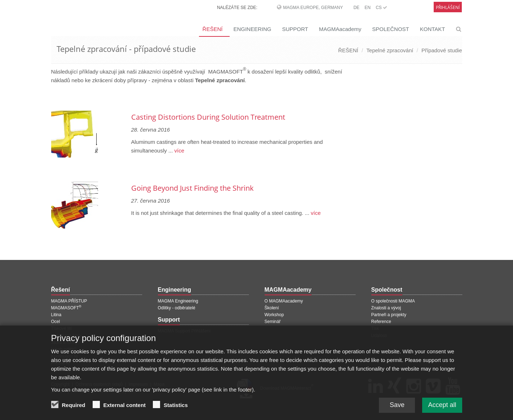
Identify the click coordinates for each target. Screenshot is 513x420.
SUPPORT (295, 29)
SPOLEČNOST (391, 29)
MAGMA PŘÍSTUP (69, 301)
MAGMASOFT (66, 308)
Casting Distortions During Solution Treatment (208, 117)
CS (381, 8)
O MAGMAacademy (284, 301)
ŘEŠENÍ (213, 29)
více (178, 151)
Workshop (274, 315)
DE (356, 8)
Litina (56, 315)
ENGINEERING (252, 29)
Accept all (442, 408)
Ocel (56, 322)
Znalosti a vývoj (386, 308)
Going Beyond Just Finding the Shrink (193, 188)
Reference (381, 322)
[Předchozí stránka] (52, 98)
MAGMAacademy (340, 29)
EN (368, 8)
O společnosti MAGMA (393, 301)
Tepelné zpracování (390, 50)
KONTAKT (433, 29)
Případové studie (442, 50)
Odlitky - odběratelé (177, 308)
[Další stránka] (354, 98)
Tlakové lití (61, 328)
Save (397, 408)
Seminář (273, 322)
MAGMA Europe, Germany (313, 8)
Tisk (375, 328)
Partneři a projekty (389, 315)
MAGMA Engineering (178, 301)
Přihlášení (448, 7)
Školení (272, 308)
